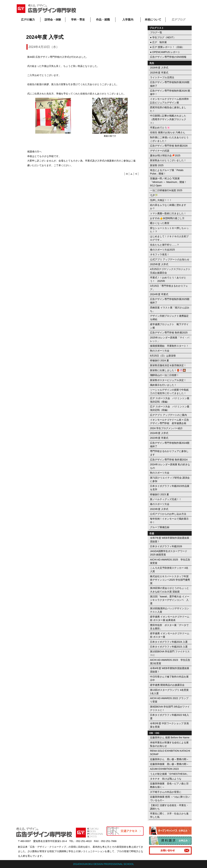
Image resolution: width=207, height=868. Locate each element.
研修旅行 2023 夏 (160, 494)
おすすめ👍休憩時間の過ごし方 (167, 218)
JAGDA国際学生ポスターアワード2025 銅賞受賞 (169, 553)
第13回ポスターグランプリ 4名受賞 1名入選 (169, 692)
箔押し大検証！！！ (161, 200)
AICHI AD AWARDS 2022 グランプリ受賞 (169, 700)
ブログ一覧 (156, 32)
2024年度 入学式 (159, 433)
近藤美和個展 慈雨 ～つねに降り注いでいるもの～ (170, 799)
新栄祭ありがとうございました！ (168, 160)
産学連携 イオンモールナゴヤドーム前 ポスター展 (170, 635)
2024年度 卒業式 (159, 294)
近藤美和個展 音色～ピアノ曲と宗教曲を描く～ (169, 785)
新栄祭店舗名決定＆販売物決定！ (168, 365)
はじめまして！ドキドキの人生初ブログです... (169, 238)
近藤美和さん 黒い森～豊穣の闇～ (169, 759)
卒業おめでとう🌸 (160, 128)
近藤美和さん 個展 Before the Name (170, 737)
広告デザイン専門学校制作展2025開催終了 (170, 301)
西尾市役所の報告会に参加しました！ (168, 109)
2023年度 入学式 (159, 509)
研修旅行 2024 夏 (160, 360)
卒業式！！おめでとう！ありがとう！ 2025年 (168, 279)
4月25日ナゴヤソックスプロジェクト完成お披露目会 (170, 271)
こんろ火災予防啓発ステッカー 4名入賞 (169, 570)
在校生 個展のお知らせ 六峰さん (168, 132)
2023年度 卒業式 (159, 438)
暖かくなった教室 (160, 223)
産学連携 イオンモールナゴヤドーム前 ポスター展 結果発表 (170, 618)
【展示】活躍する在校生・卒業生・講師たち (169, 807)
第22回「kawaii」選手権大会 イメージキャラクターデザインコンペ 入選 (170, 600)
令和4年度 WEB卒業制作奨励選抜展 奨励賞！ (170, 670)
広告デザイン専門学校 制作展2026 (169, 146)
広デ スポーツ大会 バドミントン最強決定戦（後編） (170, 400)
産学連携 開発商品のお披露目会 (167, 685)
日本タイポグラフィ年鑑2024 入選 (169, 642)
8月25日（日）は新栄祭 (163, 356)
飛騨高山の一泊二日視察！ (164, 375)
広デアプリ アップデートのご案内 (168, 415)
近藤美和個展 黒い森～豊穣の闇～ (169, 764)
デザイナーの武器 (160, 151)
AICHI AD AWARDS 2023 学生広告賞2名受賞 (170, 662)
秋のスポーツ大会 (160, 351)
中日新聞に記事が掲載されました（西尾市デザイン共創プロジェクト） (168, 119)
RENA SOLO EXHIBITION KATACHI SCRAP (170, 752)
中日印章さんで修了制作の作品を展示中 (169, 678)
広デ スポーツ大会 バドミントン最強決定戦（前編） (170, 408)
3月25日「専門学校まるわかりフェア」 (169, 288)
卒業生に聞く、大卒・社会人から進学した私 (169, 815)
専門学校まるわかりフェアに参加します (169, 453)
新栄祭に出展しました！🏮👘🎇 (168, 370)
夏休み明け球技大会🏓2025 (165, 155)
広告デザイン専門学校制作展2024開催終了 (170, 445)
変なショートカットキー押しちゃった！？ (169, 230)
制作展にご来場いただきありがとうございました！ (169, 139)
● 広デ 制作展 (158, 42)
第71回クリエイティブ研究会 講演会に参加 (170, 479)
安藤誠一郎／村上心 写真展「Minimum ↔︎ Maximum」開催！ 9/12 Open (168, 182)
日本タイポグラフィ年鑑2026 (166, 546)
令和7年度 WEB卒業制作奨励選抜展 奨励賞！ (170, 540)
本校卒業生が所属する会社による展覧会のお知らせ (169, 744)
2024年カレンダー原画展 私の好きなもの (170, 466)
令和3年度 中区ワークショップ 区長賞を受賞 (169, 725)
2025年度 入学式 (159, 264)
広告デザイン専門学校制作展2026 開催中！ (170, 92)
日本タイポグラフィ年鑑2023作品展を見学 (170, 488)
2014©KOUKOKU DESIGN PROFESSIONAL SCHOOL (104, 864)
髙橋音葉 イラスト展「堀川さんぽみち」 (170, 309)
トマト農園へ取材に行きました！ (168, 213)
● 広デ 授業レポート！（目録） (167, 47)
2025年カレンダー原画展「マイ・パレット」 (170, 339)
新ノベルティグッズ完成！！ (166, 499)
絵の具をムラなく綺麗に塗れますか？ (168, 207)
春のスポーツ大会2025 (162, 250)
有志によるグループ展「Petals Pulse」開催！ (167, 172)
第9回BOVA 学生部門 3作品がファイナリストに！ (170, 708)
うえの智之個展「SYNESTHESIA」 (170, 774)
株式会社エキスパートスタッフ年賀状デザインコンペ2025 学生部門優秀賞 (170, 580)
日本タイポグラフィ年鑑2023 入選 (169, 647)
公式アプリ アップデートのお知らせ (170, 259)
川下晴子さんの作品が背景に (166, 792)
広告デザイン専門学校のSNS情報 (168, 57)
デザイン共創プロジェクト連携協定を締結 (169, 318)
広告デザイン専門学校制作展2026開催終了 (170, 84)
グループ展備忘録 (160, 527)
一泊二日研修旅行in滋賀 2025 (166, 190)
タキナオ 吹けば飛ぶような (166, 779)
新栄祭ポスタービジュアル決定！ (168, 380)
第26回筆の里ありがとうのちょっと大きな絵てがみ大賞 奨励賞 (169, 590)
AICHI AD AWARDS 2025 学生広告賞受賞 (170, 561)
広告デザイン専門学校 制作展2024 (169, 460)
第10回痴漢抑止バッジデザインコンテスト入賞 (169, 610)
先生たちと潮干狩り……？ (165, 245)
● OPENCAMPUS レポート (165, 52)
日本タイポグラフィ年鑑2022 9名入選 (169, 717)
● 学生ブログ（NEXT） (163, 37)
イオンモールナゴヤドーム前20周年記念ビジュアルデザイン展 (169, 101)
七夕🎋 (154, 195)
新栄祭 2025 (157, 165)
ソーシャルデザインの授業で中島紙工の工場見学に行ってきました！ (169, 392)
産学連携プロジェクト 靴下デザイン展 (169, 326)
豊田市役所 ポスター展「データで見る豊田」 (169, 627)
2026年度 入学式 (159, 68)
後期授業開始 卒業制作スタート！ (169, 346)
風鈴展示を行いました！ (163, 385)
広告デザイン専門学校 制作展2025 (169, 333)
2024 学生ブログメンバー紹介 (166, 428)
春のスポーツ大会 (160, 504)
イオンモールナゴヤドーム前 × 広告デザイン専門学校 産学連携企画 (169, 422)
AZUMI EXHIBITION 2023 (164, 769)
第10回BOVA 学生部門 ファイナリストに (170, 653)
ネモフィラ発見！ (160, 254)
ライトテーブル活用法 (162, 77)
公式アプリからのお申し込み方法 (168, 514)
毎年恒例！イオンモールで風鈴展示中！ (169, 520)
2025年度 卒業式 (159, 73)
